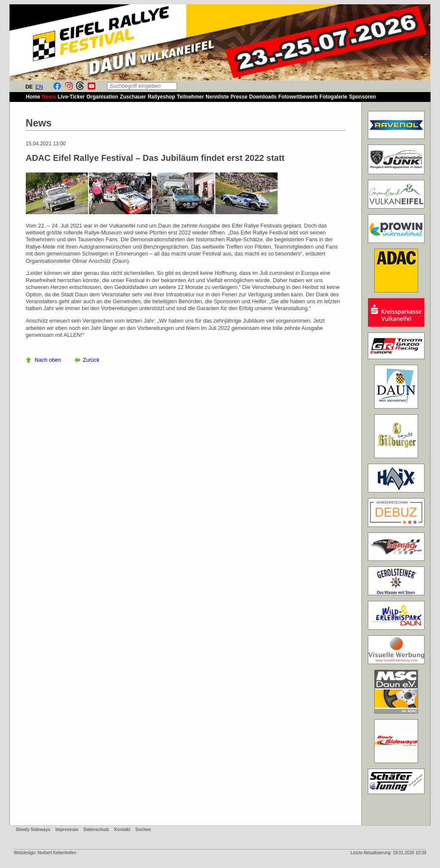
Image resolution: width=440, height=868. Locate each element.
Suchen (143, 830)
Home (33, 97)
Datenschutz (96, 830)
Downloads (263, 97)
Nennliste (217, 97)
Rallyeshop (162, 97)
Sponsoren (362, 97)
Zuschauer (133, 97)
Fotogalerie (334, 97)
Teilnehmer (191, 97)
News (49, 97)
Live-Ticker (71, 97)
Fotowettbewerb (298, 97)
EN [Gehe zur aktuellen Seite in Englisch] (39, 87)
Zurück (91, 360)
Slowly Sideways (33, 830)
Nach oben (48, 360)
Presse (239, 97)
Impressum (67, 830)
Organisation (102, 97)
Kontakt (122, 830)
